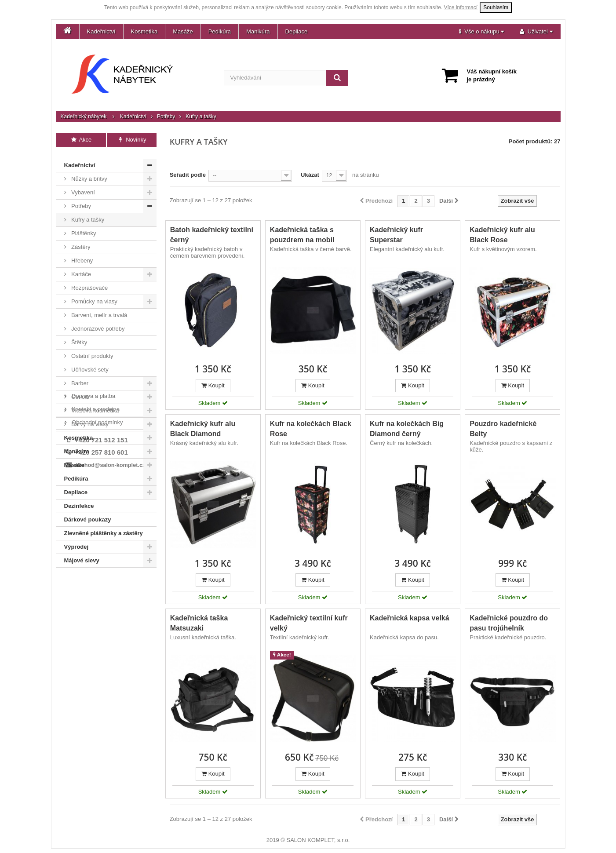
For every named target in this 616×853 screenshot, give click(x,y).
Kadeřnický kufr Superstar (396, 235)
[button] (481, 32)
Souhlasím (496, 7)
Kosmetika (144, 31)
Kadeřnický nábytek (84, 117)
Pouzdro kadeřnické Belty (503, 429)
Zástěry (80, 241)
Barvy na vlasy (89, 418)
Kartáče (80, 268)
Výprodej (77, 541)
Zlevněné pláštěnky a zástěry (104, 527)
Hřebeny (82, 255)
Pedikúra (220, 31)
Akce (81, 140)
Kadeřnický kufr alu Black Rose (502, 235)
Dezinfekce (79, 500)
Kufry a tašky (87, 214)
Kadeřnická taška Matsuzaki (199, 623)
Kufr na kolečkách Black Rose (311, 429)
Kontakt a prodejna (95, 591)
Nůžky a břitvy (89, 173)
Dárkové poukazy (88, 514)
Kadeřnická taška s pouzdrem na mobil (302, 235)
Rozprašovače (89, 282)
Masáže (183, 31)
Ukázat (310, 175)
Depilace (297, 31)
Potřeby (166, 117)
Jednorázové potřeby (97, 323)
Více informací (461, 7)
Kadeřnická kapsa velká (410, 618)
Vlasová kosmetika (95, 405)
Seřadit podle (188, 175)
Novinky (132, 140)
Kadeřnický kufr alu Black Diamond (203, 429)
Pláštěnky (83, 228)
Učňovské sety (89, 364)
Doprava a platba (93, 578)
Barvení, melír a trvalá (99, 309)
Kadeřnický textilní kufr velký (309, 623)
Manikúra (258, 31)
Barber (79, 377)
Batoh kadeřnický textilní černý (212, 235)
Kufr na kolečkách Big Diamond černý (407, 429)
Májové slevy (82, 555)
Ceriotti (80, 391)
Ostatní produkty (92, 350)
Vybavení (82, 187)
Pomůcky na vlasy (94, 296)
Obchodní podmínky (97, 604)
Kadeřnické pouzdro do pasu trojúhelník (509, 623)
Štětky (79, 337)
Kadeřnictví (101, 31)
